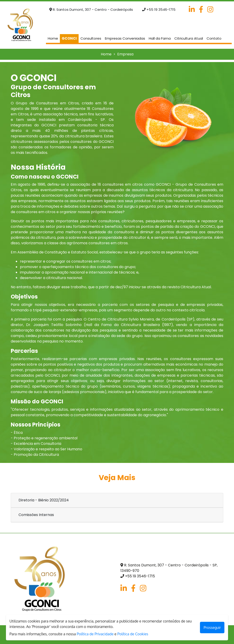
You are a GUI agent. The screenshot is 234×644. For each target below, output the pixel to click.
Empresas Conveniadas (125, 38)
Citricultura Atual (189, 38)
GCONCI (69, 38)
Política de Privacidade (95, 634)
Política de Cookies (133, 634)
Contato (214, 38)
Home (54, 38)
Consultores (91, 38)
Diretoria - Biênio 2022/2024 (44, 500)
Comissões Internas (36, 515)
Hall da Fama (160, 38)
